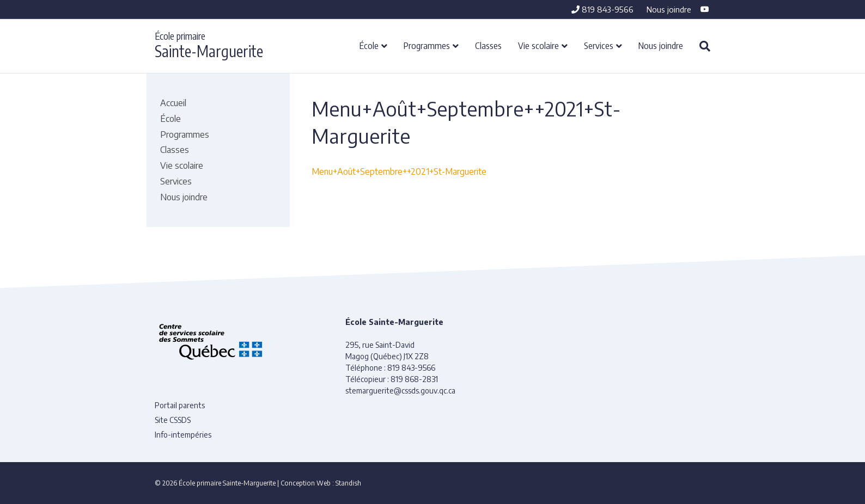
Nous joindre (669, 9)
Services (599, 45)
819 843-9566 (602, 9)
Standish (348, 483)
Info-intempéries (183, 435)
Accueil (173, 103)
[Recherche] (701, 46)
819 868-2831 (414, 379)
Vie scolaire (538, 45)
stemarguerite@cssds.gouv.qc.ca (400, 391)
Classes (488, 45)
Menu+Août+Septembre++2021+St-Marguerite (399, 171)
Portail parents (180, 405)
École (369, 45)
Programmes (427, 45)
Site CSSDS (173, 420)
